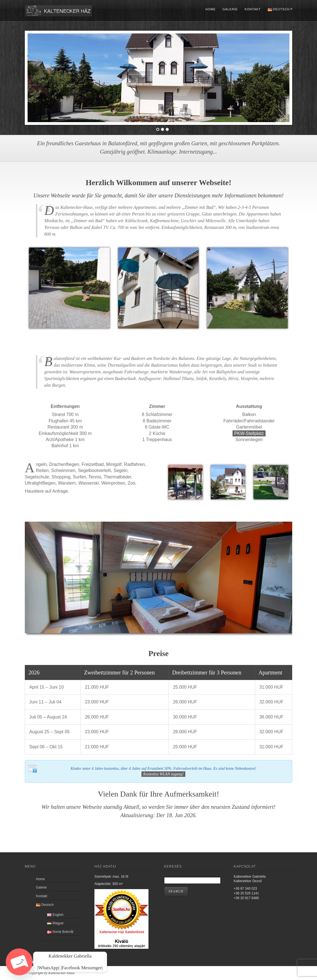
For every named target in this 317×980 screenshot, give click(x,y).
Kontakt (253, 9)
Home (210, 9)
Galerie (230, 9)
